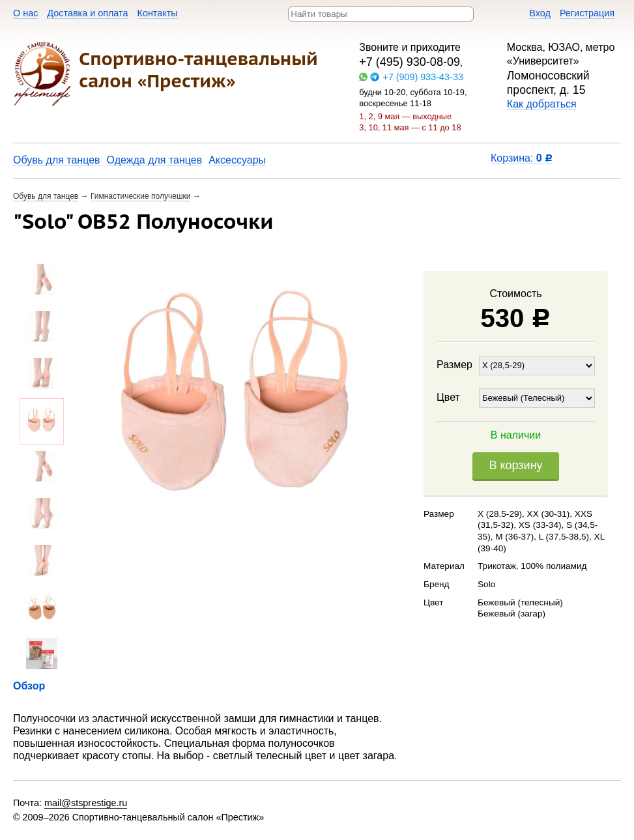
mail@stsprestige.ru (86, 803)
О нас (25, 13)
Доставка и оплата (87, 13)
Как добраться (542, 104)
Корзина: (522, 158)
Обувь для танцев (57, 160)
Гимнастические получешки (141, 196)
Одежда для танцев (155, 160)
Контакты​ (158, 13)
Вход (540, 13)
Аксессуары (237, 160)
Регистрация (587, 13)
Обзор (29, 686)
